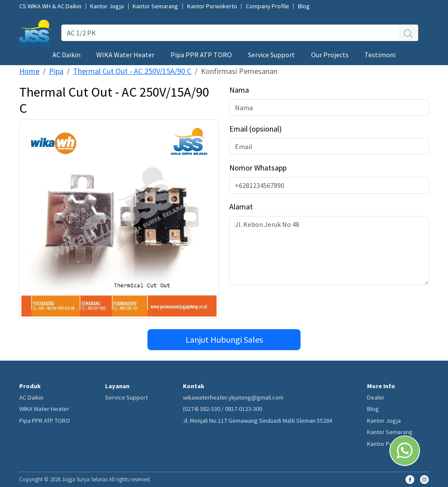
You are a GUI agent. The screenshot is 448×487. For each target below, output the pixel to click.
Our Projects (330, 55)
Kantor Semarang (155, 6)
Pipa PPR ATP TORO (201, 55)
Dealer (376, 397)
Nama (239, 90)
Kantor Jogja (107, 6)
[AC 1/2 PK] (230, 33)
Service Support (271, 55)
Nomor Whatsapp (258, 168)
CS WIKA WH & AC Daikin (50, 6)
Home (29, 71)
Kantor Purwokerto (212, 6)
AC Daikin (66, 55)
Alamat (241, 207)
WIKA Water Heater (125, 55)
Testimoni (380, 55)
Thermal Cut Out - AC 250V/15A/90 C (132, 71)
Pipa (56, 71)
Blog (304, 6)
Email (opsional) (255, 129)
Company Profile (268, 6)
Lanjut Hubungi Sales (224, 339)
